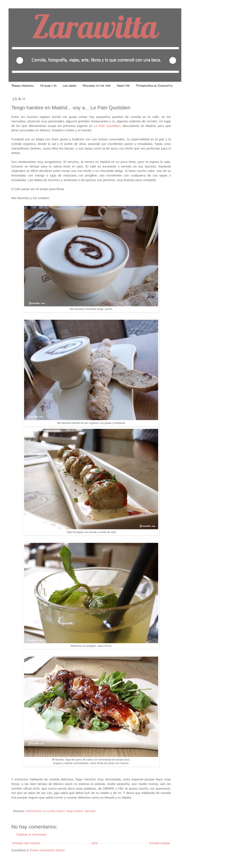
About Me (123, 86)
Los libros (69, 86)
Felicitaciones (34, 811)
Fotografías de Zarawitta (154, 86)
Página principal (23, 86)
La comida (49, 811)
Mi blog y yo (48, 86)
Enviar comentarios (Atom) (47, 850)
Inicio (95, 843)
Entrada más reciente (26, 843)
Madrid (61, 811)
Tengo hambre (74, 811)
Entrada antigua (160, 843)
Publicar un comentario (32, 835)
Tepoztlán (90, 811)
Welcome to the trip (96, 86)
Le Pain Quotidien (107, 126)
